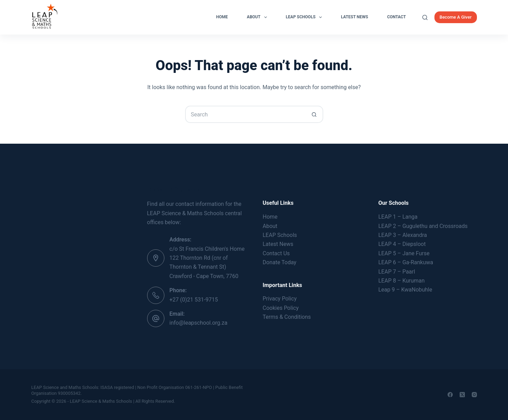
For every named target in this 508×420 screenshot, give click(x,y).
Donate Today (280, 262)
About (258, 17)
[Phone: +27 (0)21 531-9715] (156, 295)
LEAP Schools (305, 17)
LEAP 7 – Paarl (397, 272)
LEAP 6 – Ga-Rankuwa (406, 262)
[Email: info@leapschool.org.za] (156, 318)
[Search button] (315, 114)
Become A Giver (456, 17)
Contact (396, 17)
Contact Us (276, 253)
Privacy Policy (280, 299)
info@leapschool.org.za (199, 323)
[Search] (425, 17)
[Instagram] (474, 395)
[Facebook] (450, 395)
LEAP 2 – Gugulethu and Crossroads (423, 226)
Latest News (354, 17)
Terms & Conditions (287, 317)
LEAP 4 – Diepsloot (402, 244)
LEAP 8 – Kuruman (402, 281)
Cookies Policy (281, 308)
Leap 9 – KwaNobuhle (405, 290)
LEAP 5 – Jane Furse (404, 253)
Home (222, 17)
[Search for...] (246, 114)
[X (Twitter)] (462, 395)
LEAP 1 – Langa (398, 217)
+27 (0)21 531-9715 (194, 300)
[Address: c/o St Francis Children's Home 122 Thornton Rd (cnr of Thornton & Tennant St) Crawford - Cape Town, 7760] (156, 258)
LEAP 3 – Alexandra (403, 235)
